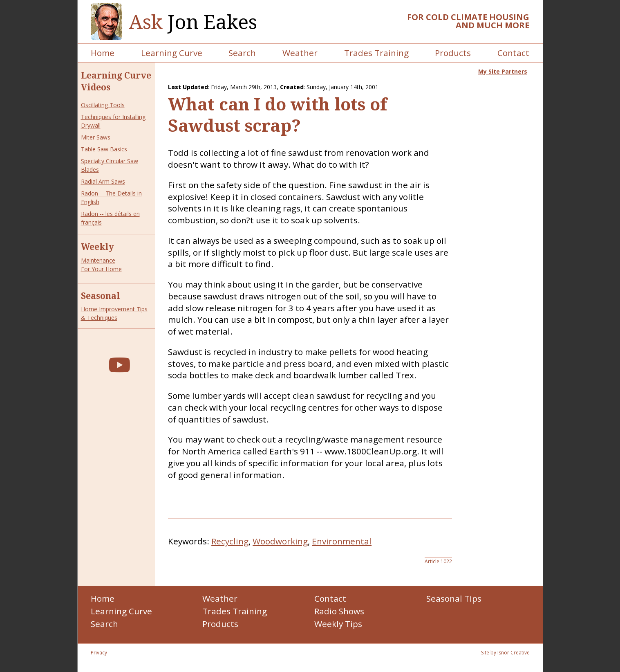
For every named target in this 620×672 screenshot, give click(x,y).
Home (103, 53)
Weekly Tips (338, 624)
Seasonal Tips (454, 598)
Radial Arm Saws (103, 181)
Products (453, 53)
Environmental (342, 541)
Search (242, 53)
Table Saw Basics (104, 149)
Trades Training (376, 53)
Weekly (97, 247)
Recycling (230, 541)
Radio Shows (339, 611)
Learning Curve (172, 53)
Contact (513, 53)
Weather (300, 53)
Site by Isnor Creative (505, 653)
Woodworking (280, 541)
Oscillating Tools (103, 105)
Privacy (99, 653)
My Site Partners (503, 71)
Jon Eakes (193, 22)
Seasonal (101, 296)
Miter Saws (96, 137)
